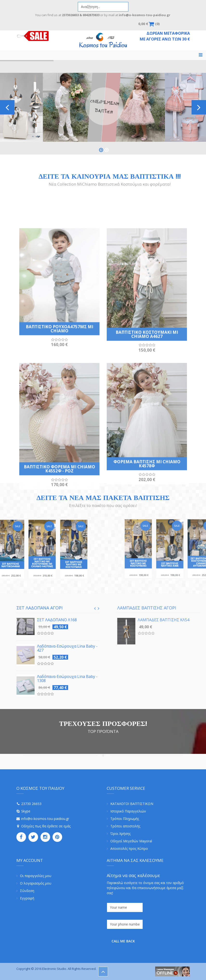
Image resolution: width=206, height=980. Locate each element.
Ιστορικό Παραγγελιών (128, 811)
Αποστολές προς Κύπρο (129, 848)
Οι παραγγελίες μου (36, 876)
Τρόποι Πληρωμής (125, 819)
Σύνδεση (27, 891)
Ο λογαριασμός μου (36, 883)
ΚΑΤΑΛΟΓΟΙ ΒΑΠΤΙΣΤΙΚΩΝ (132, 804)
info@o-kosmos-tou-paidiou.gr (45, 819)
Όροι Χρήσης (120, 834)
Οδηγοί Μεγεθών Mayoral (131, 841)
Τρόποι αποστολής (125, 826)
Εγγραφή (27, 898)
